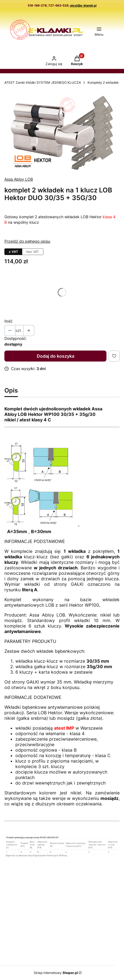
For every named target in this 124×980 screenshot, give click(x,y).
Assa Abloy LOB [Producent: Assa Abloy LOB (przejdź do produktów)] (19, 179)
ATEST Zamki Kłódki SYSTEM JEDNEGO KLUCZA (43, 82)
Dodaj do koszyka (56, 356)
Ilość (9, 321)
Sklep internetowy (56, 973)
